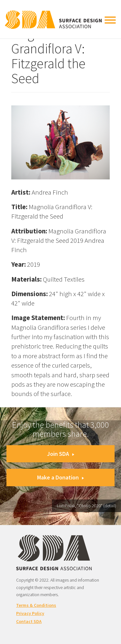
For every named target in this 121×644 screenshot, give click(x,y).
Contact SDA (29, 621)
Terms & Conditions (36, 605)
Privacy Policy (30, 613)
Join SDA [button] (61, 454)
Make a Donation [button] (60, 477)
